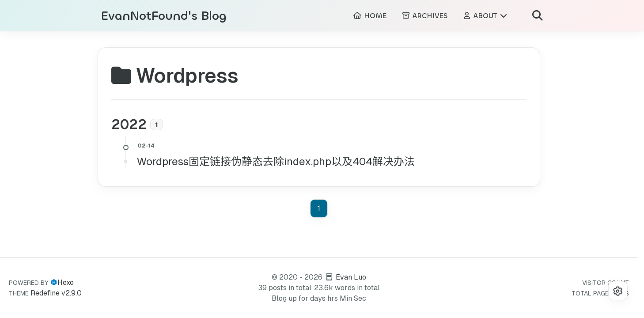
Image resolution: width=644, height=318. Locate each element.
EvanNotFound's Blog (164, 16)
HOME (370, 16)
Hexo (66, 282)
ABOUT (485, 16)
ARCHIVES (424, 16)
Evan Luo (351, 277)
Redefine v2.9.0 (56, 293)
